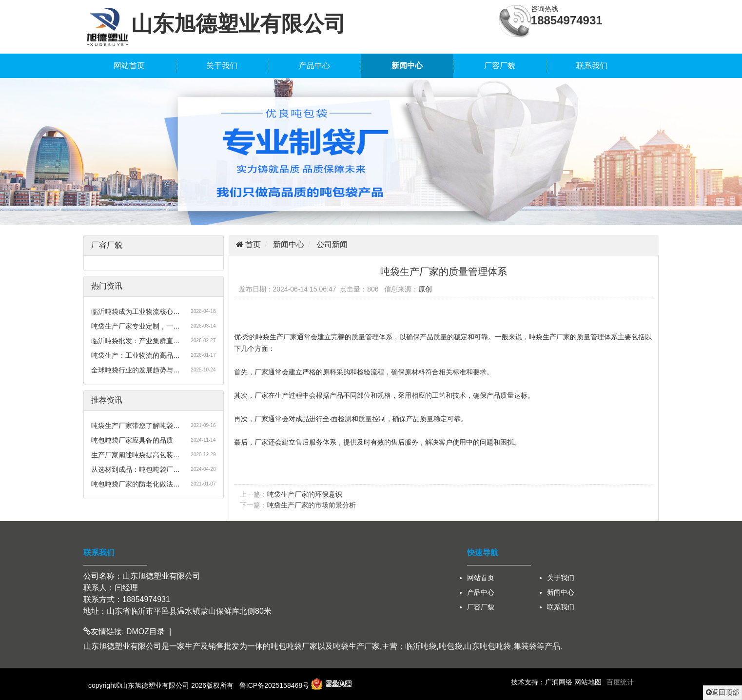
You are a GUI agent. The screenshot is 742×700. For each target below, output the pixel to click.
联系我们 (592, 66)
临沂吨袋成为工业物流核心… (136, 311)
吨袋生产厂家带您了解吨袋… (136, 426)
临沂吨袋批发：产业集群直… (136, 341)
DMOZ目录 (146, 632)
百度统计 (620, 682)
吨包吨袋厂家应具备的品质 (132, 440)
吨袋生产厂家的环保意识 (305, 494)
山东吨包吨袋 (488, 646)
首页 (252, 244)
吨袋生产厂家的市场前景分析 (312, 505)
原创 (425, 289)
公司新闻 (332, 244)
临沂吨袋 (421, 646)
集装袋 (525, 646)
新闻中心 (407, 66)
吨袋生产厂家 (356, 646)
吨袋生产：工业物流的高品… (136, 355)
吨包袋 (450, 646)
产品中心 (314, 66)
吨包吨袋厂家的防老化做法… (136, 484)
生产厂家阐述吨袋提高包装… (136, 455)
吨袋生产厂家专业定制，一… (136, 326)
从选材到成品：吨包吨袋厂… (136, 469)
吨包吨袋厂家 (294, 646)
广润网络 (559, 682)
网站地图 (588, 682)
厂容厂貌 (500, 66)
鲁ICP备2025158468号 (274, 685)
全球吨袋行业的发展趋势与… (136, 370)
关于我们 (222, 66)
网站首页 (129, 66)
